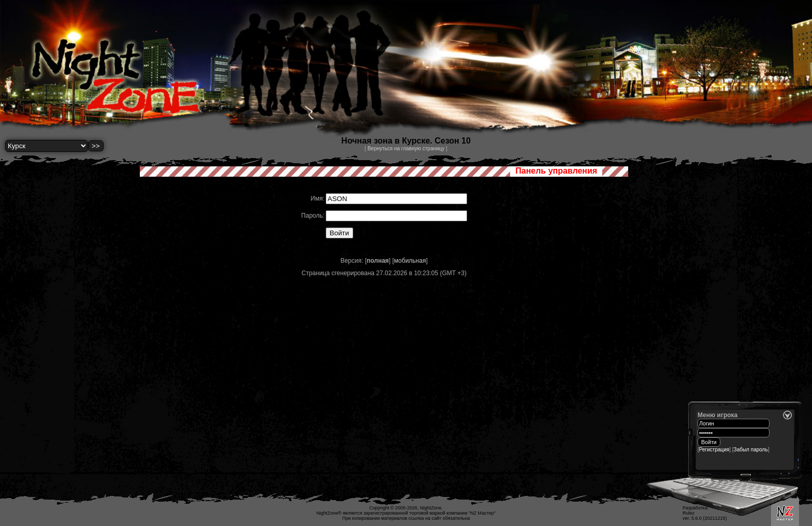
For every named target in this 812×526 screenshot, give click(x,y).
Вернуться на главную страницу (406, 148)
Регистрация (714, 450)
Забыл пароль (751, 450)
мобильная (410, 261)
